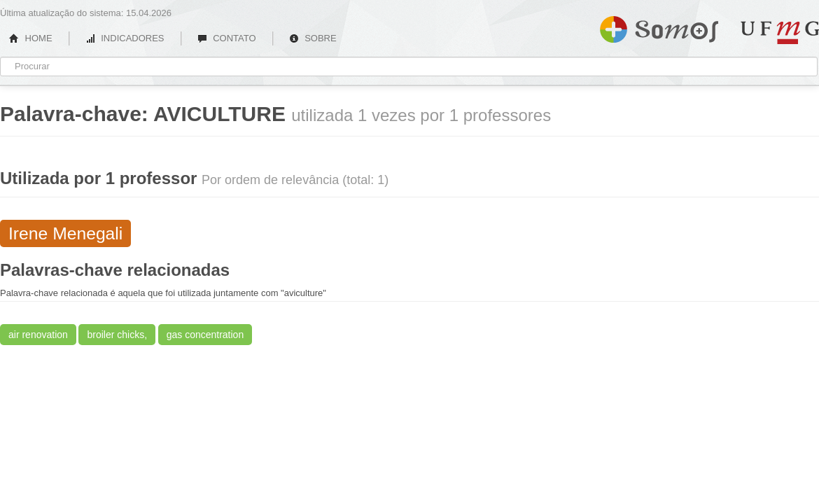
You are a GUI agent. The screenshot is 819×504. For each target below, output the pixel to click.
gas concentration (205, 335)
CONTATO (227, 38)
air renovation (38, 335)
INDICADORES (125, 38)
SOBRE (313, 38)
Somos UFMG (659, 27)
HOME (31, 38)
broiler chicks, (117, 335)
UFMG (780, 33)
